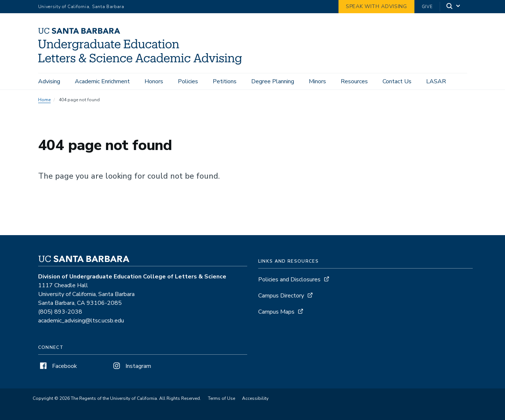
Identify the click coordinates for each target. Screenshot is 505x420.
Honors (154, 81)
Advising (49, 81)
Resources (354, 81)
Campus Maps (276, 312)
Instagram (131, 366)
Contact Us (397, 81)
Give (427, 7)
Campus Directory (281, 296)
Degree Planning (273, 81)
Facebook (58, 366)
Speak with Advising (376, 6)
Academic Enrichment (102, 81)
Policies (188, 81)
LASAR (436, 81)
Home (44, 100)
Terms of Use (222, 398)
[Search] (454, 7)
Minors (317, 81)
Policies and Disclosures (289, 280)
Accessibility (255, 398)
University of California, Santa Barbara (81, 7)
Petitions (225, 81)
